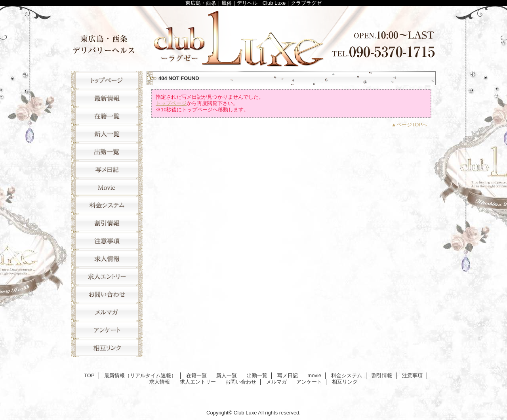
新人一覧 (107, 134)
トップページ (171, 103)
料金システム (107, 205)
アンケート (107, 330)
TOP (107, 80)
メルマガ (107, 312)
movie (107, 187)
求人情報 (107, 259)
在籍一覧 (107, 116)
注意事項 (107, 241)
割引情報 (107, 223)
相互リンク (107, 348)
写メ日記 (107, 169)
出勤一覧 (107, 152)
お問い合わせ (107, 294)
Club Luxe (253, 37)
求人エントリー (107, 276)
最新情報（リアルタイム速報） (107, 98)
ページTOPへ (412, 125)
